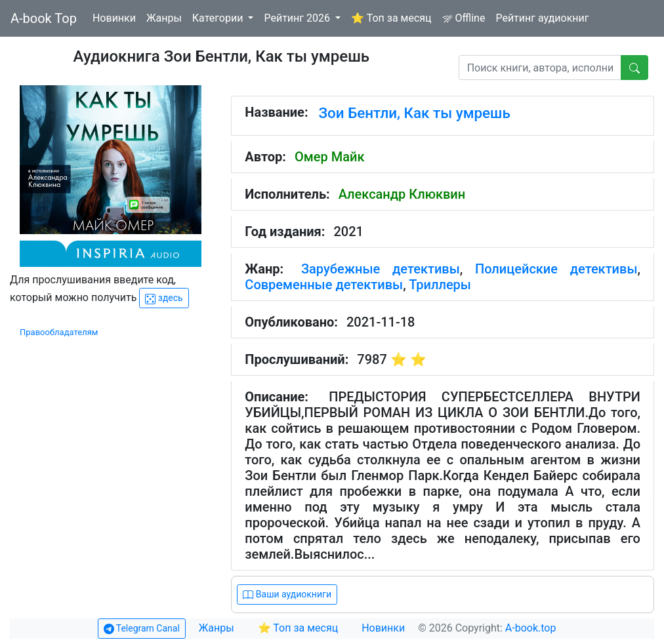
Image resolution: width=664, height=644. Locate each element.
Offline (464, 18)
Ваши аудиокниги (287, 594)
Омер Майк (329, 157)
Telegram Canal (142, 629)
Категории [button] (219, 18)
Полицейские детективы (556, 269)
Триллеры (440, 285)
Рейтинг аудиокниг (542, 18)
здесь (164, 298)
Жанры (164, 18)
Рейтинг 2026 (298, 18)
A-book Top (44, 18)
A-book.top (531, 628)
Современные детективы (324, 285)
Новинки (114, 18)
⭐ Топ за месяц (391, 18)
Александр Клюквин (402, 194)
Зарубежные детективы (381, 269)
